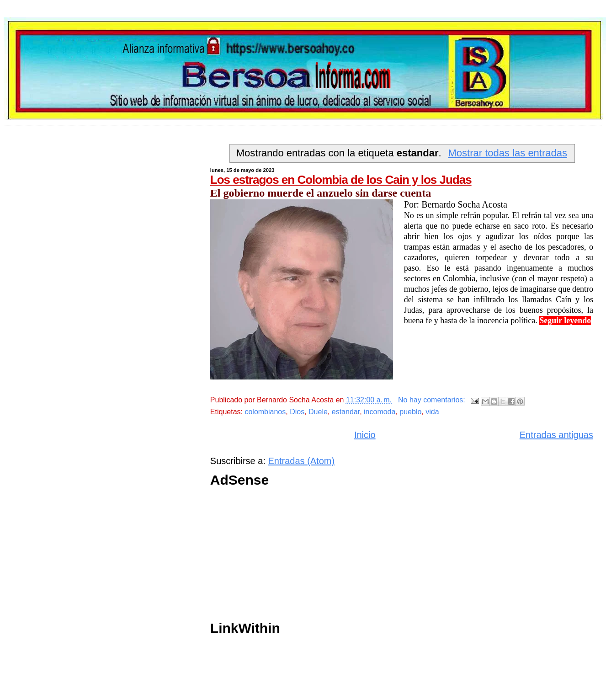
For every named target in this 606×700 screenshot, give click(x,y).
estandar (346, 412)
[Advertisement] (356, 556)
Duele (318, 412)
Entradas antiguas (556, 435)
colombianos (265, 412)
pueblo (410, 412)
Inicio (365, 435)
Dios (297, 412)
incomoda (380, 412)
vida (432, 412)
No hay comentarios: (433, 400)
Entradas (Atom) (302, 461)
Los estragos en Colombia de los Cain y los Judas (341, 180)
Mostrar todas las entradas (508, 153)
